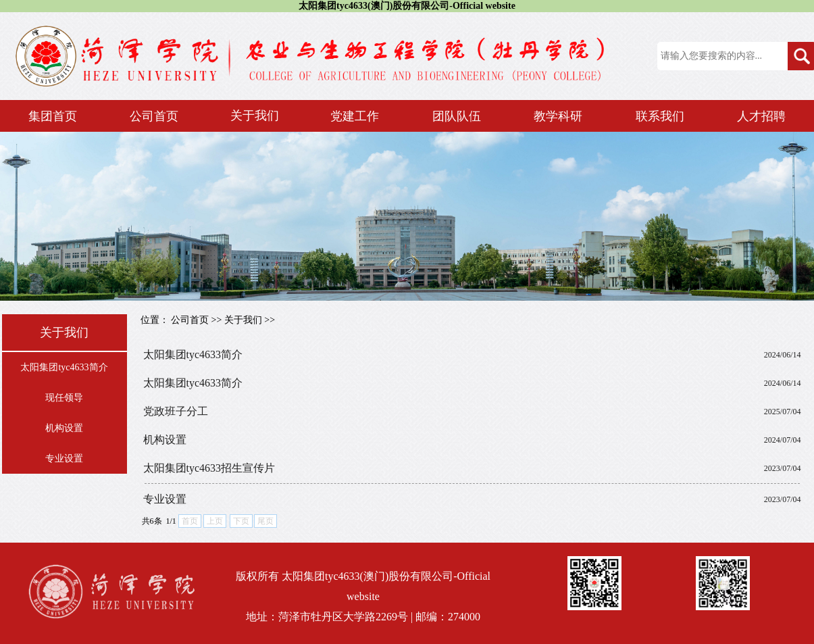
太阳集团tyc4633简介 (64, 367)
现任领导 (64, 398)
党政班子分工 (176, 411)
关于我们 (243, 320)
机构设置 (64, 428)
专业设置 (64, 459)
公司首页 (190, 320)
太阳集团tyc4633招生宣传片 (209, 468)
